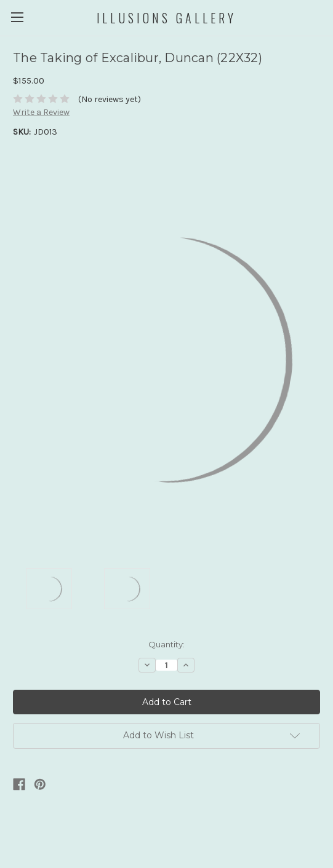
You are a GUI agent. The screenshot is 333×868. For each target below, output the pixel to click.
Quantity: (166, 644)
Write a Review (41, 112)
